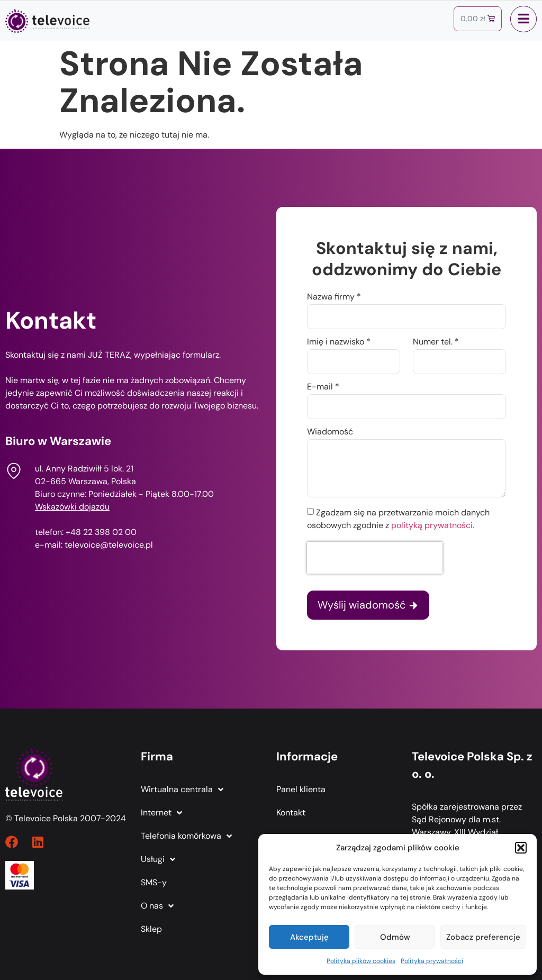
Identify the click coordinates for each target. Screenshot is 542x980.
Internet (161, 813)
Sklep (151, 929)
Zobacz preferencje (483, 937)
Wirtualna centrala (182, 790)
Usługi (158, 859)
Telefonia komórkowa (186, 836)
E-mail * (323, 387)
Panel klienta (301, 789)
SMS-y (154, 882)
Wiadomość (330, 432)
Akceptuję (309, 937)
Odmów (395, 937)
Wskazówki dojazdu (72, 507)
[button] (521, 848)
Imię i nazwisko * (339, 342)
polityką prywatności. (433, 525)
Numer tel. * (436, 342)
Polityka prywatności (432, 961)
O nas (157, 906)
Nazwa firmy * (334, 297)
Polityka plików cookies (361, 961)
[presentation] (375, 558)
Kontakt (291, 813)
